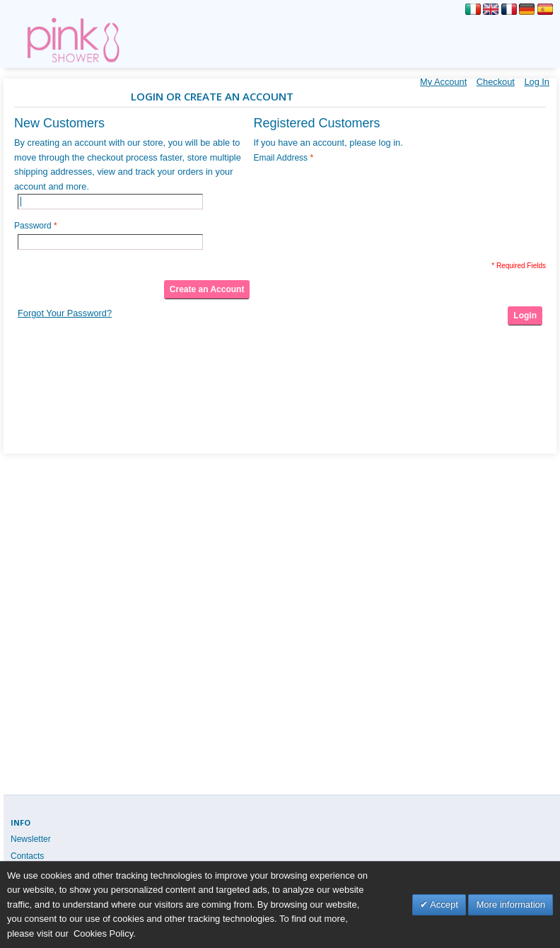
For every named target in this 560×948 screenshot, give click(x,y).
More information (511, 904)
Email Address (280, 158)
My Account (443, 82)
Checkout (496, 82)
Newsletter (31, 839)
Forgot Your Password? (65, 313)
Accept (443, 904)
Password (33, 226)
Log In (537, 82)
